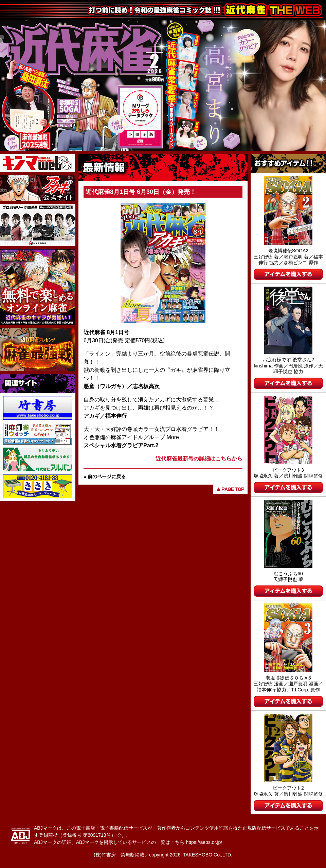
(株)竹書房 (105, 855)
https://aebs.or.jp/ (204, 842)
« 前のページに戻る (105, 476)
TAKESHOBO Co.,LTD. (208, 855)
